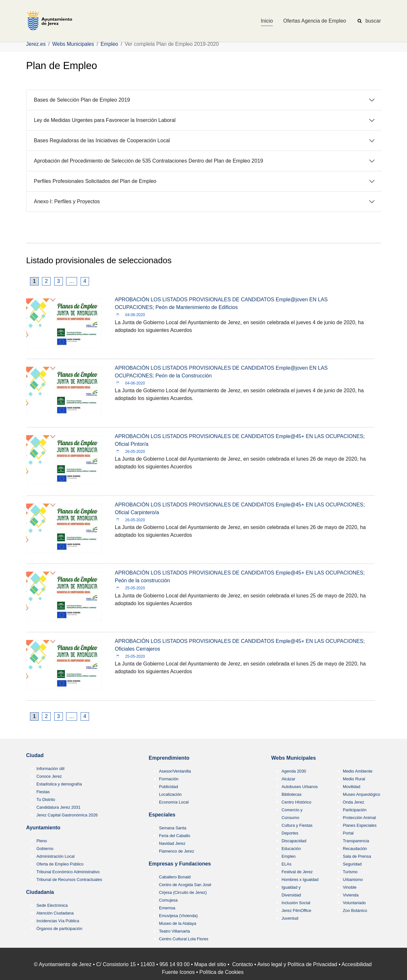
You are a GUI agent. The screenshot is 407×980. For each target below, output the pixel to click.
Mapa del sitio (210, 964)
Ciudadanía (40, 892)
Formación (169, 779)
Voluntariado (354, 903)
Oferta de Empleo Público (60, 864)
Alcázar (288, 779)
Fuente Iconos (178, 972)
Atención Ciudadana (55, 913)
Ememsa (167, 908)
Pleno (42, 841)
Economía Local (174, 802)
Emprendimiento (169, 758)
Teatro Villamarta (174, 931)
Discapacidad (294, 841)
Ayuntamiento (43, 828)
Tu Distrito (46, 800)
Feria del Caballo (175, 836)
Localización (170, 794)
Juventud (290, 918)
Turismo (350, 872)
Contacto (243, 964)
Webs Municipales (293, 758)
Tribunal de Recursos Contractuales (69, 880)
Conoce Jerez (49, 776)
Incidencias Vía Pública (58, 921)
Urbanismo (353, 880)
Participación (355, 810)
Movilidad (352, 787)
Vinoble (350, 887)
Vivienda (351, 895)
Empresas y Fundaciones (180, 864)
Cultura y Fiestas (297, 825)
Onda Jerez (353, 802)
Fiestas (43, 792)
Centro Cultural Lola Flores (184, 939)
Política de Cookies (221, 972)
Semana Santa (173, 828)
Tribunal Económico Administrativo (68, 872)
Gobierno (45, 849)
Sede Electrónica (52, 905)
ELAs (287, 864)
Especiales (162, 815)
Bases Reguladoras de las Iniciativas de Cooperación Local (102, 140)
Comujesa (168, 900)
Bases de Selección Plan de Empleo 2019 (82, 100)
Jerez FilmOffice (296, 910)
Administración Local (55, 856)
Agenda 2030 (294, 771)
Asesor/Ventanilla (175, 771)
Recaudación (355, 849)
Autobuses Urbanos (300, 787)
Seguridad (352, 864)
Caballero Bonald (175, 877)
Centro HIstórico (296, 802)
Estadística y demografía (59, 784)
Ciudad (35, 755)
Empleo (288, 856)
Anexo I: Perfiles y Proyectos (67, 201)
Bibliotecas (292, 794)
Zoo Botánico (355, 910)
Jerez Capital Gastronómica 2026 (67, 815)
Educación (291, 849)
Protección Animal (359, 818)
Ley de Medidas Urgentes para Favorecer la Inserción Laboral (105, 120)
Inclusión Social (296, 903)
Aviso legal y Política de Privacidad (297, 964)
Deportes (290, 833)
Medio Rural (354, 779)
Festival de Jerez (297, 872)
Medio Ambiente (358, 771)
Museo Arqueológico (362, 794)
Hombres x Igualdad (300, 880)
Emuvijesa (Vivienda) (178, 916)
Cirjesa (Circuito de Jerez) (183, 892)
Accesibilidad (357, 964)
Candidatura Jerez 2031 (59, 807)
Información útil (50, 769)
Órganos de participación (59, 929)
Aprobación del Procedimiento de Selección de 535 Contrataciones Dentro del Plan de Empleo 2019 (149, 161)
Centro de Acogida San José (185, 885)
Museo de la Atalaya (178, 923)
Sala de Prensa (357, 856)
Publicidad (169, 787)
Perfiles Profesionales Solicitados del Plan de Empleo (95, 181)
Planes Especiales (360, 825)
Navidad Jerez (172, 843)
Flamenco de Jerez (177, 851)
